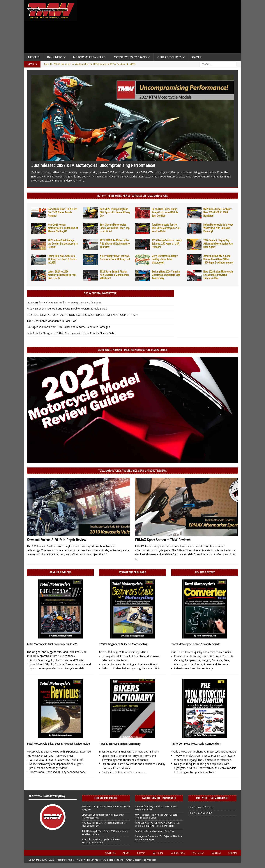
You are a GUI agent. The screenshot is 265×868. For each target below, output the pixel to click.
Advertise (110, 853)
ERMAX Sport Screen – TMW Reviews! (163, 540)
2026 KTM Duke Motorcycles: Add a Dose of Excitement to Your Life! (115, 244)
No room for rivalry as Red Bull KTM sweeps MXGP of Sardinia (64, 302)
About (126, 853)
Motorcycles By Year (88, 57)
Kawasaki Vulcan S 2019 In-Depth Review (56, 540)
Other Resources (169, 57)
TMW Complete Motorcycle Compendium (196, 744)
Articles (33, 57)
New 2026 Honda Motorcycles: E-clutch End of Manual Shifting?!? (63, 228)
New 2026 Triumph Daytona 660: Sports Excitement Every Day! (115, 212)
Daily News (55, 57)
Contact (216, 853)
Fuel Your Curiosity (106, 798)
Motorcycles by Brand (130, 57)
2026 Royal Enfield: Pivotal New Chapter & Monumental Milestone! (114, 275)
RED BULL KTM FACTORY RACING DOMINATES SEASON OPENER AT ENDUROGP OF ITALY (82, 315)
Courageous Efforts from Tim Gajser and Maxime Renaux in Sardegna (68, 327)
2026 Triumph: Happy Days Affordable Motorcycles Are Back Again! (218, 244)
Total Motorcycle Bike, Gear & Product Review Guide (58, 744)
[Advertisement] (160, 28)
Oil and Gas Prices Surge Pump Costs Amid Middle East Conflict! (165, 212)
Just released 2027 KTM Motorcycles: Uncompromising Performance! (93, 166)
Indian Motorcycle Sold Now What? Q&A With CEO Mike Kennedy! (218, 228)
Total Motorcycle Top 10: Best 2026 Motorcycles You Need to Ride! (166, 228)
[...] (84, 180)
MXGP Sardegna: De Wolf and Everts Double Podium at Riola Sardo (67, 308)
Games (197, 57)
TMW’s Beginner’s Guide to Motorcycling (123, 644)
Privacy (141, 853)
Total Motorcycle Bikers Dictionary (120, 744)
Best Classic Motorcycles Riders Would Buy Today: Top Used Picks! (115, 228)
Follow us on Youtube (200, 813)
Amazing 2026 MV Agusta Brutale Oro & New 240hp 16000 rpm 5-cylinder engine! (218, 259)
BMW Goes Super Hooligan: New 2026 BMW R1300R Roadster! (218, 212)
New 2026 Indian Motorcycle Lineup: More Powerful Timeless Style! (218, 275)
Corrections (178, 853)
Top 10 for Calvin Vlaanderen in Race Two (52, 321)
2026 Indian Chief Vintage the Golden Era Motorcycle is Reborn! (63, 244)
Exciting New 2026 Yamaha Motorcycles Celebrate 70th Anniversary (166, 275)
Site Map (233, 853)
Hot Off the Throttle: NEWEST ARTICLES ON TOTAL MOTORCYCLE (132, 196)
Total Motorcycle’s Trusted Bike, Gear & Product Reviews (132, 471)
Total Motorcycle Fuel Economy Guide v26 (52, 644)
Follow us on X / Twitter (201, 807)
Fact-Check (198, 853)
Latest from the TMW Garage (159, 798)
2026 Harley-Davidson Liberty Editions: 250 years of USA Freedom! (167, 244)
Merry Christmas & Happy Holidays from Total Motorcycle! (165, 259)
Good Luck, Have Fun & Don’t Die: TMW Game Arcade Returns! (63, 212)
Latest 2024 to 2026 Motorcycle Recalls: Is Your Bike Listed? (62, 275)
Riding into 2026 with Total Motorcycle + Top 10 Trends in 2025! (62, 259)
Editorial (158, 853)
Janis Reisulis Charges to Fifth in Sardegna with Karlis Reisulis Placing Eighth (71, 333)
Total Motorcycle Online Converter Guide (196, 644)
